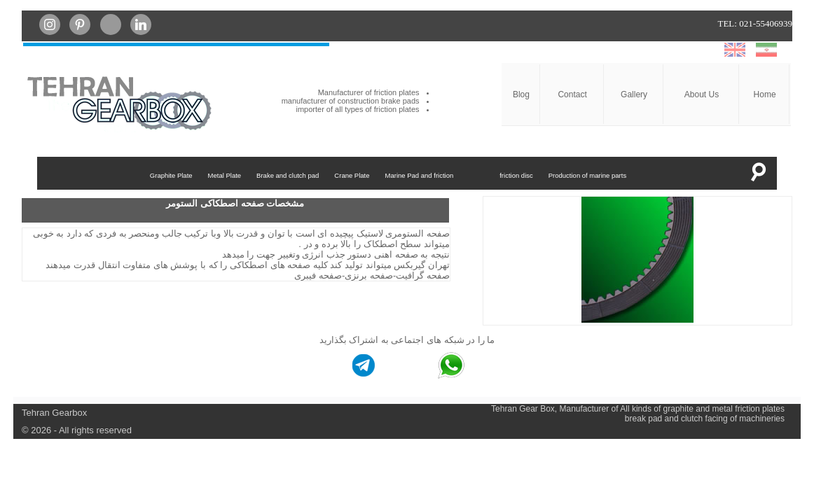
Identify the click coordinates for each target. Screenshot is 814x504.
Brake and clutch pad (288, 175)
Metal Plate (225, 175)
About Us (702, 94)
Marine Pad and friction (420, 175)
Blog (521, 94)
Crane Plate (352, 175)
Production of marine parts (587, 175)
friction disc (516, 175)
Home (765, 94)
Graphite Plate (171, 175)
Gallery (634, 94)
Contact (572, 94)
